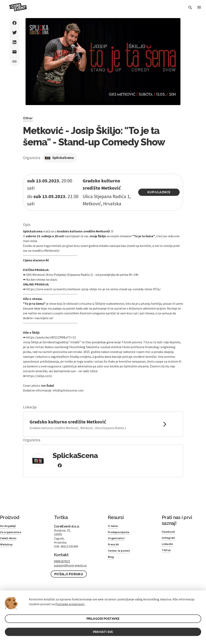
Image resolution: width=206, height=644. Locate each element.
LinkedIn (168, 546)
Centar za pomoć (122, 555)
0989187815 (62, 561)
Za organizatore (13, 533)
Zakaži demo (10, 540)
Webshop (8, 547)
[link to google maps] (103, 424)
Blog (112, 562)
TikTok (167, 553)
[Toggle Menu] (199, 8)
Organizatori (118, 540)
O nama (114, 526)
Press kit (115, 547)
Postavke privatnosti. (70, 602)
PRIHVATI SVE (103, 631)
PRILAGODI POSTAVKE (103, 617)
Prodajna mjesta (121, 533)
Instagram (170, 539)
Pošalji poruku (69, 574)
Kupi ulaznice (161, 192)
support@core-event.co (70, 565)
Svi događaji (10, 526)
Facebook (170, 532)
